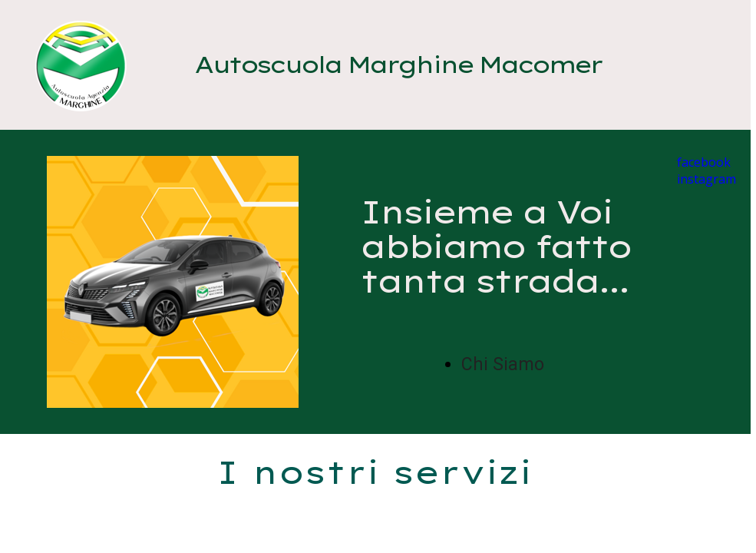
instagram (706, 179)
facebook (704, 162)
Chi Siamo (503, 364)
